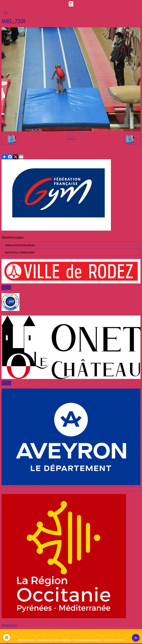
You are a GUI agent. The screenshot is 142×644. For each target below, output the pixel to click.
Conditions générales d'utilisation (54, 640)
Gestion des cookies (114, 640)
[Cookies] (7, 638)
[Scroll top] (136, 638)
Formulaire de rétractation (87, 640)
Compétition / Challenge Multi (20, 252)
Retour (71, 139)
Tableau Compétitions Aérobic (20, 245)
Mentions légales (27, 640)
